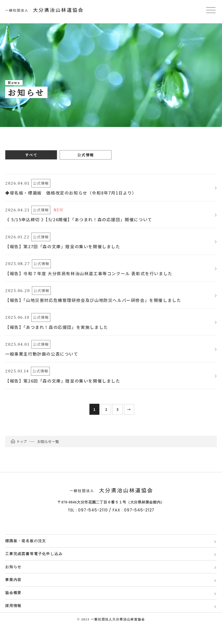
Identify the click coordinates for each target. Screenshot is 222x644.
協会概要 (14, 609)
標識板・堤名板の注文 (26, 552)
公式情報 (85, 155)
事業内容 (14, 595)
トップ (19, 452)
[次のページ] (129, 420)
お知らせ (14, 580)
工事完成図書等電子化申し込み (35, 566)
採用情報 (14, 623)
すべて (31, 155)
